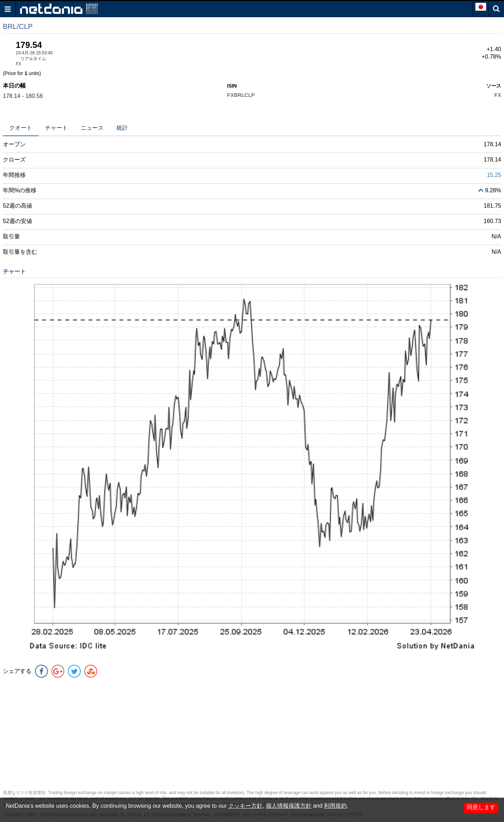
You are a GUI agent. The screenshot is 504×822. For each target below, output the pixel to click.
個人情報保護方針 (289, 806)
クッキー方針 (245, 806)
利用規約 (335, 806)
